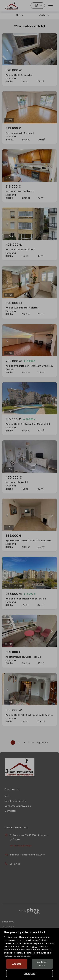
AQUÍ (35, 947)
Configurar (29, 974)
